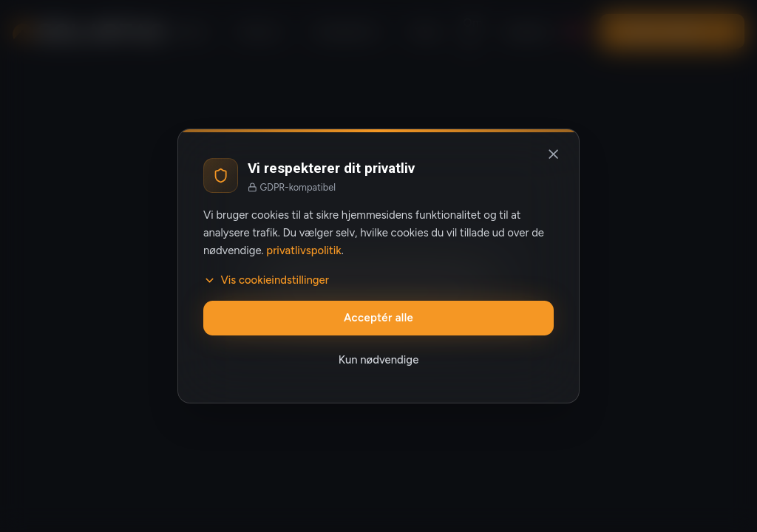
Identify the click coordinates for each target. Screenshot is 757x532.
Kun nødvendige (379, 360)
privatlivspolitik (303, 250)
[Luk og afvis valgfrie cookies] (554, 154)
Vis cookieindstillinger (266, 280)
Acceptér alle (378, 318)
